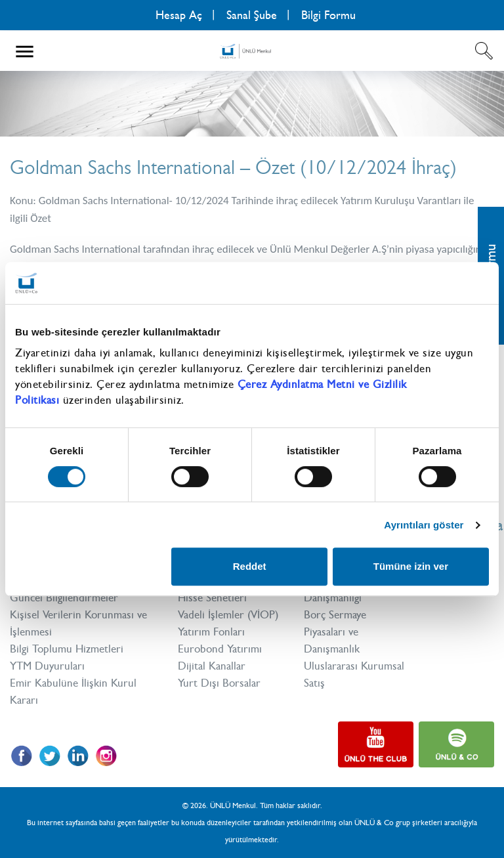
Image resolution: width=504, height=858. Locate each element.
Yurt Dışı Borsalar (219, 683)
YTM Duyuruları (47, 666)
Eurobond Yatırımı (220, 649)
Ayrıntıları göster (424, 525)
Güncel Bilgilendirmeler (64, 597)
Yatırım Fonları (211, 632)
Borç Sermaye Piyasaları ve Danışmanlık (335, 632)
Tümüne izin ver (411, 566)
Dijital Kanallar (212, 666)
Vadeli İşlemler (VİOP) (228, 614)
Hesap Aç (179, 15)
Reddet (250, 566)
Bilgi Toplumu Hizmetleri (67, 649)
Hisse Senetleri (212, 597)
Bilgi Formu (328, 15)
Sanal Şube (252, 15)
